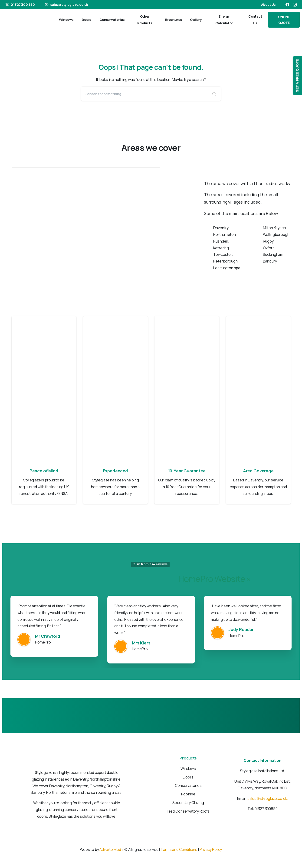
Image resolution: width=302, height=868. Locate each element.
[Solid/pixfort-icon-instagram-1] (156, 843)
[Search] (145, 94)
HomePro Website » (215, 579)
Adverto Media (112, 849)
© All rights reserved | (142, 849)
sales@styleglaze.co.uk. (268, 798)
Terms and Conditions (179, 849)
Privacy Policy (211, 849)
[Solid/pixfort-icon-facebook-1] (146, 843)
